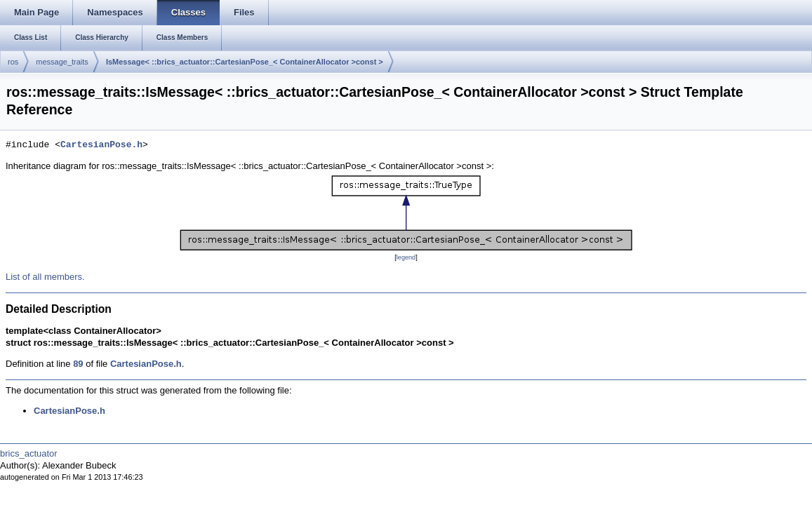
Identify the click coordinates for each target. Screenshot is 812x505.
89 (78, 364)
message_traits (62, 62)
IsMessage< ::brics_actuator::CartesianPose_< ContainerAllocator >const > (245, 62)
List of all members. (45, 277)
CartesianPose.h (101, 145)
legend (406, 257)
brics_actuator (29, 453)
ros (13, 62)
